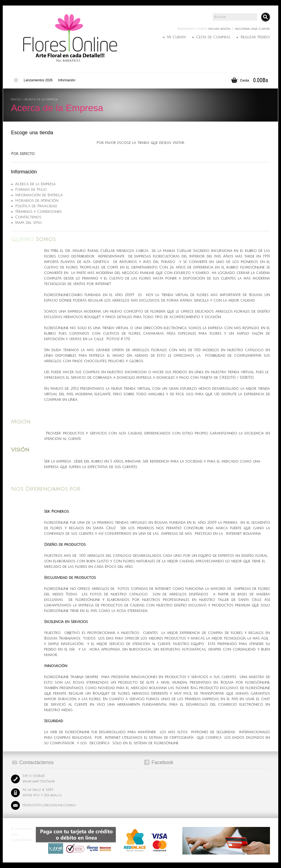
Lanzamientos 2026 (38, 80)
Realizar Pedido (255, 37)
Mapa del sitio (28, 223)
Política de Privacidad (36, 206)
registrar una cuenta (252, 29)
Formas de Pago (31, 190)
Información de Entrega (39, 195)
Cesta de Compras (213, 37)
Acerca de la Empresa (41, 100)
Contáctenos (28, 217)
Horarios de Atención (37, 201)
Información (67, 80)
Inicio (16, 80)
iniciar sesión (219, 29)
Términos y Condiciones (38, 212)
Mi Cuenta (176, 37)
